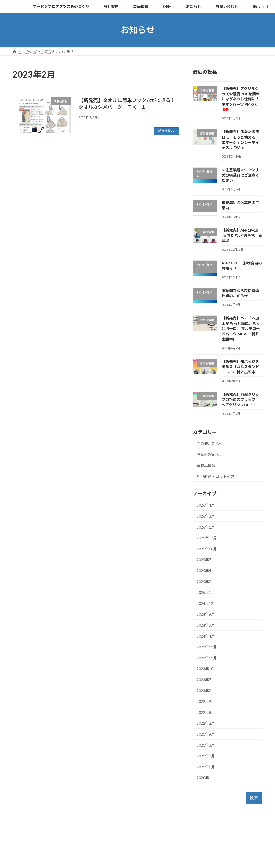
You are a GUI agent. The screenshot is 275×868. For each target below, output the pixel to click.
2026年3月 (206, 516)
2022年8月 (206, 712)
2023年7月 (206, 680)
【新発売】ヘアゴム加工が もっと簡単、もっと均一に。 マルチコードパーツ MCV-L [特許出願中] (241, 328)
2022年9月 (206, 701)
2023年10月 (207, 669)
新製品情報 (206, 465)
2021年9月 (206, 734)
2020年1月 (206, 778)
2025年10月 (207, 549)
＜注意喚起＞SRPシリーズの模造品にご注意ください (242, 175)
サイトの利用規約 (73, 824)
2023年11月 (207, 658)
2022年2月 (206, 723)
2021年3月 (206, 745)
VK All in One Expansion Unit (172, 859)
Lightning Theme (136, 859)
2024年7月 (206, 625)
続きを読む (166, 131)
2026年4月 (206, 505)
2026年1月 (206, 527)
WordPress (108, 859)
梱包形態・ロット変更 (215, 476)
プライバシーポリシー (34, 824)
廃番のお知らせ (210, 454)
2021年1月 (206, 767)
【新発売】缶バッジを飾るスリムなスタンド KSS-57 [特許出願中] (240, 366)
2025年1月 (206, 592)
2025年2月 (206, 581)
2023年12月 (207, 647)
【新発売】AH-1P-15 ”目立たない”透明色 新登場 (242, 235)
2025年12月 (207, 538)
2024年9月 (206, 614)
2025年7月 (206, 560)
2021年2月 (206, 756)
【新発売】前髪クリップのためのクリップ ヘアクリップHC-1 (240, 399)
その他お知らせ (210, 443)
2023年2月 (206, 690)
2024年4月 (206, 636)
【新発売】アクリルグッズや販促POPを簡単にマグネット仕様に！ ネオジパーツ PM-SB (242, 99)
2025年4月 (206, 571)
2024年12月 (207, 603)
